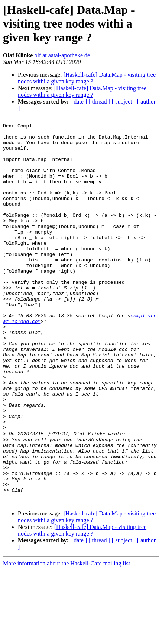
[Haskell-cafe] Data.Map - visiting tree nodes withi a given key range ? (87, 78)
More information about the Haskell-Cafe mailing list (67, 637)
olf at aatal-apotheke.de (62, 55)
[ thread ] (99, 101)
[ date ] (79, 101)
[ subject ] (124, 101)
